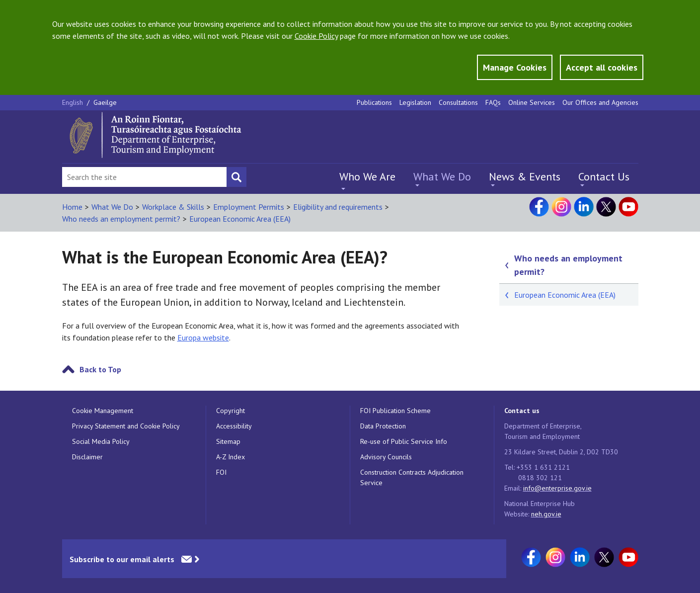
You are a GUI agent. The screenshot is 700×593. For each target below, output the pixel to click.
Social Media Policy (101, 441)
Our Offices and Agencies (600, 102)
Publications (374, 102)
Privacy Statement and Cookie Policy (126, 426)
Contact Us (604, 176)
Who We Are (367, 176)
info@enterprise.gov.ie (557, 488)
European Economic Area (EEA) (240, 219)
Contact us (522, 411)
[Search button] (236, 177)
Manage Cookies (515, 67)
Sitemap (228, 441)
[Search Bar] (144, 177)
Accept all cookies (602, 67)
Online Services (532, 102)
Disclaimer (87, 457)
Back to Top (100, 369)
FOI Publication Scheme (395, 411)
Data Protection (383, 426)
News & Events (525, 176)
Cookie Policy (316, 36)
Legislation (415, 102)
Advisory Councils (386, 457)
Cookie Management (103, 411)
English (74, 102)
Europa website (203, 338)
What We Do (442, 176)
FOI (221, 472)
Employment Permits (249, 207)
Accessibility (234, 426)
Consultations (458, 102)
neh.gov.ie (546, 514)
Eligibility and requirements (338, 207)
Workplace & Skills (173, 207)
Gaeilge (105, 102)
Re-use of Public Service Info (404, 441)
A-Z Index (231, 457)
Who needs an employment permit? (121, 219)
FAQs (493, 102)
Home (72, 207)
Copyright (231, 411)
